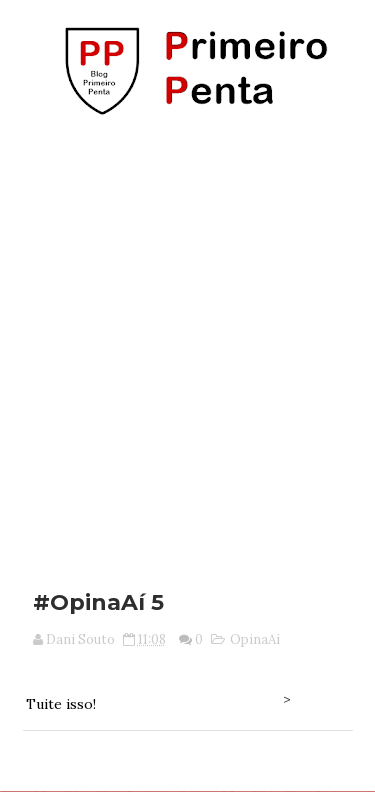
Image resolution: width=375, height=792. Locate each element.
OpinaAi (255, 639)
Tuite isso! (61, 704)
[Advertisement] (187, 345)
